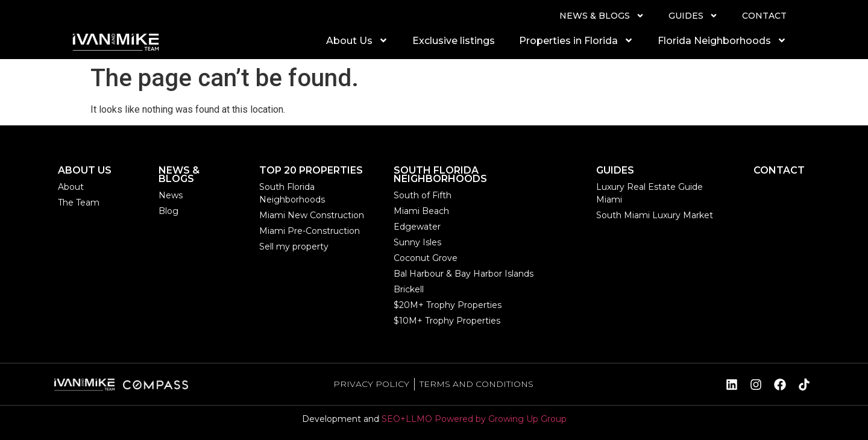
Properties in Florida (576, 40)
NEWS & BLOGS (602, 16)
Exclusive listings (454, 41)
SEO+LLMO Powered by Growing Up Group (474, 419)
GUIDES (693, 16)
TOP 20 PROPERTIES (311, 170)
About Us (357, 40)
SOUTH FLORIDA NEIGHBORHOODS (440, 174)
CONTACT (764, 16)
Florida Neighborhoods (722, 40)
